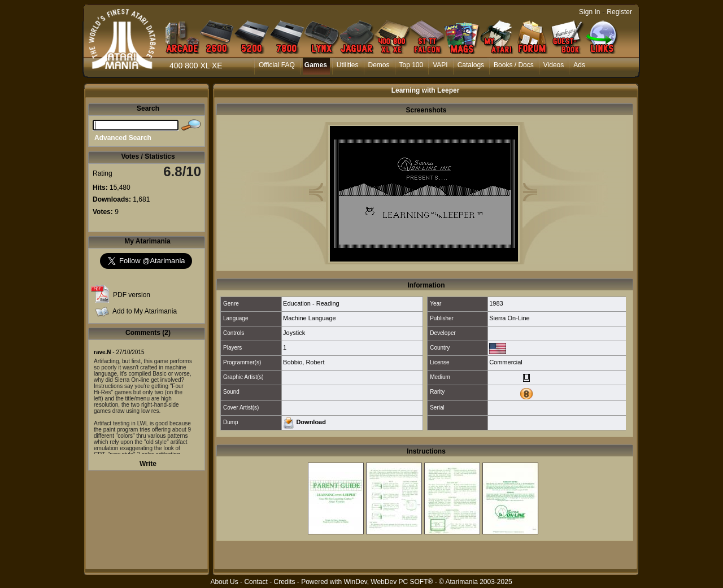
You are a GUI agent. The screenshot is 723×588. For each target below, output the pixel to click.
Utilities (348, 65)
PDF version (132, 295)
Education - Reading (311, 303)
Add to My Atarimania (145, 311)
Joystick (294, 333)
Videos (554, 65)
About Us (224, 582)
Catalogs (471, 65)
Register (619, 12)
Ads (579, 65)
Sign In (589, 12)
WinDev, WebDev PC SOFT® (389, 582)
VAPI (440, 65)
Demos (379, 65)
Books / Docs (514, 65)
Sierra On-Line (509, 318)
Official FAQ (277, 65)
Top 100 (411, 65)
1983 (496, 303)
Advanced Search (123, 138)
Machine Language (310, 318)
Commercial (506, 362)
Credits (284, 582)
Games (316, 65)
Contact (256, 582)
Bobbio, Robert (304, 362)
